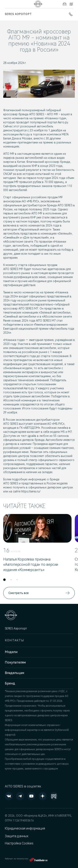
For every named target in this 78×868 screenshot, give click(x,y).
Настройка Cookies (19, 843)
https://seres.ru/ (31, 491)
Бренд (10, 683)
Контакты (71, 4)
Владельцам (14, 673)
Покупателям (15, 662)
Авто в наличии (65, 4)
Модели (11, 652)
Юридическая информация (25, 828)
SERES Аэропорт (18, 14)
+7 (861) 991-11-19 (71, 14)
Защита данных (17, 836)
